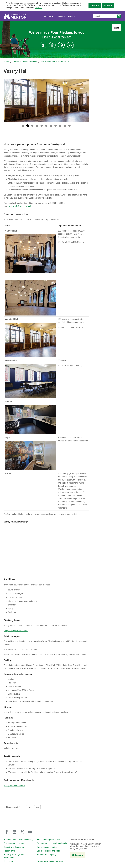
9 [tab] (60, 126)
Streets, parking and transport (50, 861)
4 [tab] (37, 126)
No (37, 807)
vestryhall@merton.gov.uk (20, 206)
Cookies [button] (39, 8)
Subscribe (78, 855)
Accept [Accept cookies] (108, 6)
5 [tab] (42, 126)
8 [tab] (56, 126)
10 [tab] (65, 126)
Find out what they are (57, 37)
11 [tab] (69, 126)
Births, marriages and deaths (49, 840)
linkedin (14, 832)
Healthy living (9, 851)
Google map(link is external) (16, 631)
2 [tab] (28, 126)
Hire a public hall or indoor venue (55, 61)
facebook (7, 832)
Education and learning (47, 847)
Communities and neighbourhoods (52, 843)
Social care (8, 861)
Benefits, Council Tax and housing (18, 840)
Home (6, 61)
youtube (30, 832)
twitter (22, 832)
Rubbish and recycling (47, 855)
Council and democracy (14, 847)
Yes (30, 807)
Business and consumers (15, 843)
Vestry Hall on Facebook (14, 786)
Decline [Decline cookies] (95, 6)
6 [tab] (46, 126)
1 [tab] (23, 126)
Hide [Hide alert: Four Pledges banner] (117, 28)
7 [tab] (51, 126)
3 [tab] (32, 126)
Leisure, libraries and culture (25, 61)
